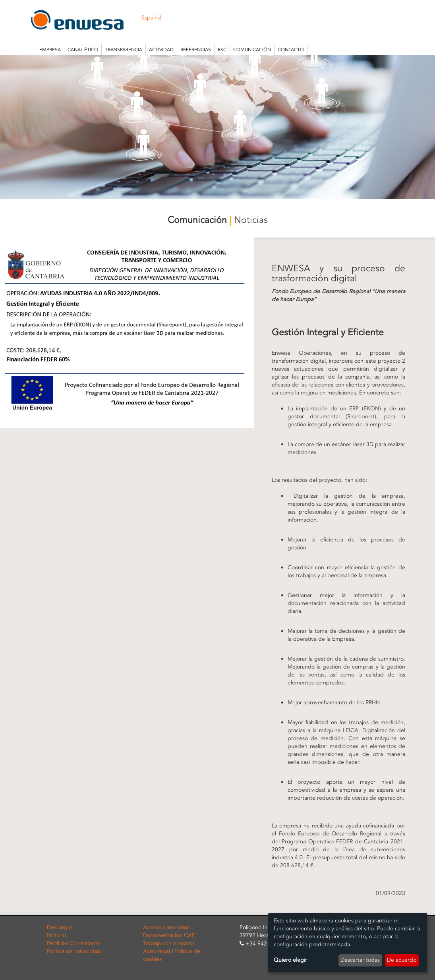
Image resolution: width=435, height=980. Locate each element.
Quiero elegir (290, 960)
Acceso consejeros (166, 927)
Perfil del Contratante (74, 943)
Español (151, 18)
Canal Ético (83, 50)
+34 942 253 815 (268, 944)
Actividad (161, 50)
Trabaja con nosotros (169, 943)
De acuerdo (402, 960)
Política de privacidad (74, 951)
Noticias (57, 935)
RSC (222, 50)
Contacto (291, 50)
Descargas (60, 927)
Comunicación (252, 50)
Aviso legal (157, 951)
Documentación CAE (169, 935)
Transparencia (124, 50)
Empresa (50, 50)
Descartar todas (360, 960)
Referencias (196, 50)
